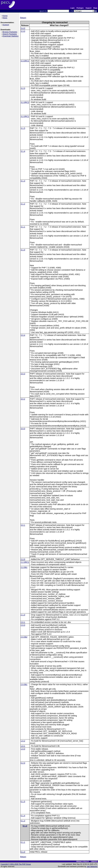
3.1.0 (23, 250)
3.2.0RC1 (25, 116)
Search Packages (10, 34)
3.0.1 (23, 525)
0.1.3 (23, 821)
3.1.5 (23, 128)
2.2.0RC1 (25, 562)
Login (72, 8)
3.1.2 (23, 204)
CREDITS (94, 861)
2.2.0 (23, 559)
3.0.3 (23, 374)
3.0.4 (23, 335)
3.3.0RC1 (25, 61)
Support (88, 8)
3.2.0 (23, 88)
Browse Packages (10, 32)
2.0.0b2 (24, 637)
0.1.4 (23, 816)
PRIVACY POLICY (83, 861)
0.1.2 (25, 826)
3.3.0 (23, 31)
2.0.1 (23, 622)
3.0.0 (23, 429)
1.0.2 (23, 741)
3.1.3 (23, 181)
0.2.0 (23, 763)
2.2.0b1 (24, 567)
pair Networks (92, 866)
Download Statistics (11, 36)
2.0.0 (23, 625)
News (5, 18)
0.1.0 (23, 852)
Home (5, 16)
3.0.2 (23, 399)
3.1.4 (23, 151)
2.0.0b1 (24, 684)
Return (23, 18)
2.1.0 (23, 615)
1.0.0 (23, 749)
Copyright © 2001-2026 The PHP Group (16, 864)
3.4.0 (23, 28)
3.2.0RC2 (25, 102)
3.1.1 (23, 227)
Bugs (95, 8)
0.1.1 (23, 842)
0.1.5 (23, 802)
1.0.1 (23, 746)
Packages (80, 8)
